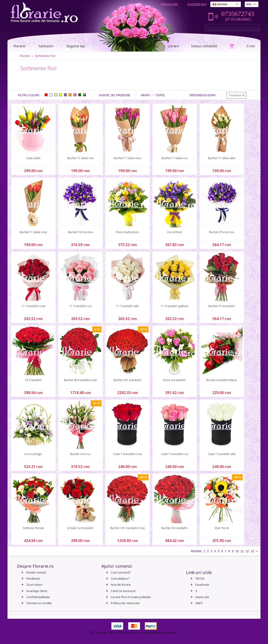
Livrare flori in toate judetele (131, 597)
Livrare (173, 46)
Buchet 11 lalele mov (128, 158)
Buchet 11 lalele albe (222, 158)
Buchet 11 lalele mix (80, 158)
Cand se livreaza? (123, 591)
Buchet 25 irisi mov (222, 232)
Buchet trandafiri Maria (222, 380)
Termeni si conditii (39, 603)
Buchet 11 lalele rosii (33, 232)
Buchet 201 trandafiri (128, 380)
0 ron (251, 46)
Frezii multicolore (127, 232)
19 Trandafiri (33, 380)
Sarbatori (46, 46)
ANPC (199, 603)
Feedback (33, 578)
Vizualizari (235, 95)
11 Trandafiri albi (128, 306)
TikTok (200, 578)
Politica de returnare (125, 603)
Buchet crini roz (80, 454)
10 (237, 551)
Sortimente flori (45, 56)
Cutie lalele (33, 158)
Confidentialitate (38, 597)
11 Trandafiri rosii (33, 306)
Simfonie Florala (33, 528)
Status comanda (204, 46)
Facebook (202, 585)
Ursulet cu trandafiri (80, 528)
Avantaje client (37, 591)
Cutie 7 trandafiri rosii (128, 454)
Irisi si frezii (175, 232)
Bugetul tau (76, 46)
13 (252, 551)
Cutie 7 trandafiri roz (175, 454)
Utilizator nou (197, 4)
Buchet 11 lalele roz (175, 158)
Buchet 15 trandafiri (222, 306)
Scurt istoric (34, 585)
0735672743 (238, 14)
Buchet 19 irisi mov (80, 232)
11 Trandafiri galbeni (175, 306)
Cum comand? (121, 572)
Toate (160, 95)
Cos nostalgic (33, 454)
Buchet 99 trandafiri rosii (80, 380)
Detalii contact (36, 572)
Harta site (202, 597)
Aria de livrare (121, 585)
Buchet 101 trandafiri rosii (128, 528)
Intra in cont (169, 4)
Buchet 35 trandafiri (175, 528)
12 (247, 551)
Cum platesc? (120, 578)
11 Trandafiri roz (80, 306)
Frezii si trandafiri (175, 380)
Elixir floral (222, 528)
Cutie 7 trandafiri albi (222, 454)
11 (242, 551)
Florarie (25, 56)
